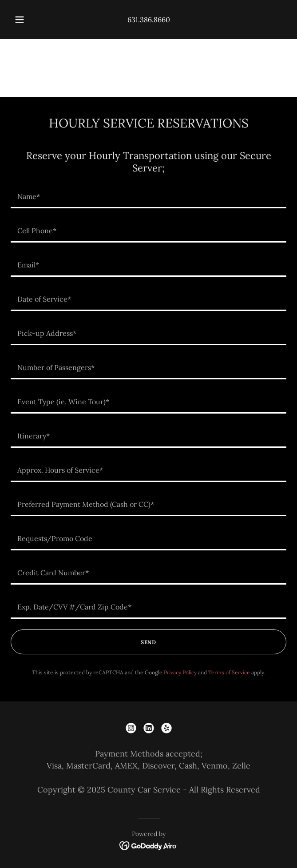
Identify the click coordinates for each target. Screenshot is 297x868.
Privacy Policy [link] (180, 672)
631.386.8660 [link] (149, 20)
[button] (23, 20)
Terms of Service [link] (229, 672)
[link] (131, 728)
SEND (148, 642)
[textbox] (148, 197)
